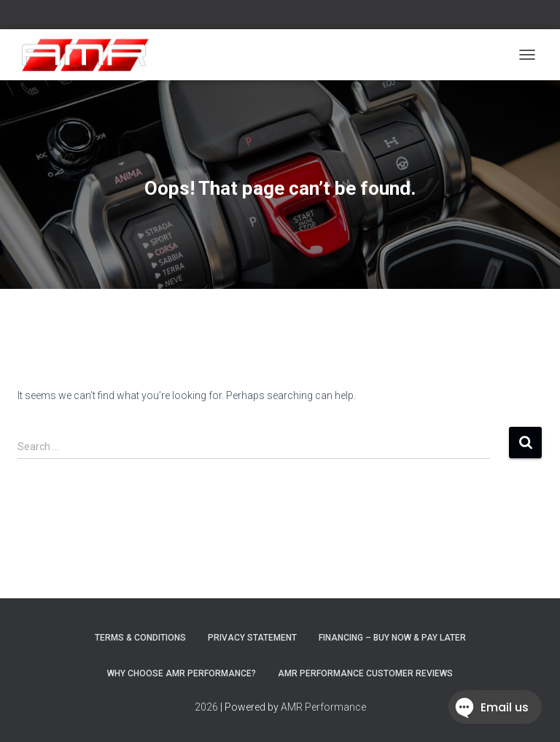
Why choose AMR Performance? (182, 673)
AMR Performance (323, 707)
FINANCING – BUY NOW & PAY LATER (392, 638)
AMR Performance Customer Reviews (365, 673)
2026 (206, 707)
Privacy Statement (252, 638)
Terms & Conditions (140, 638)
